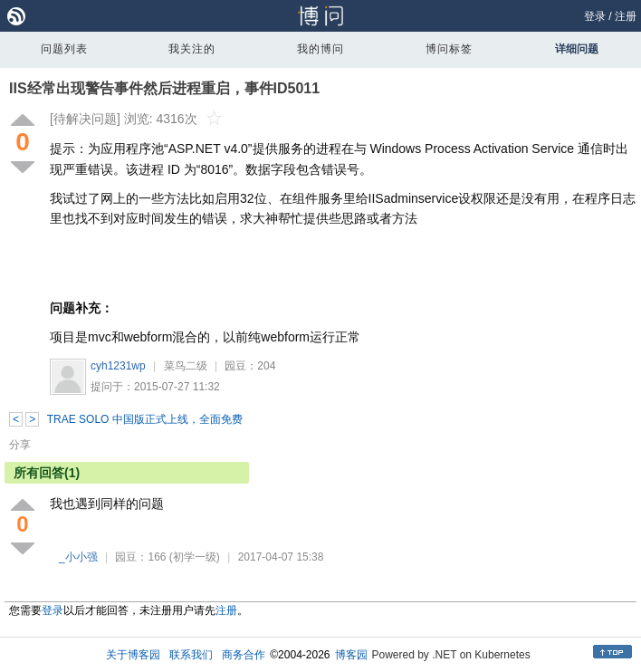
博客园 (351, 655)
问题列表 (64, 49)
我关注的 (192, 49)
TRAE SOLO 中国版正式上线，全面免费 (145, 419)
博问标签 (449, 49)
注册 (626, 16)
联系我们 (191, 655)
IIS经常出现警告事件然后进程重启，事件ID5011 (164, 88)
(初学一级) (195, 557)
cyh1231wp (118, 366)
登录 (595, 16)
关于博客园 (133, 655)
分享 (20, 445)
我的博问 (320, 49)
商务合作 (244, 655)
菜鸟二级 (186, 366)
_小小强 (78, 557)
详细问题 (577, 49)
